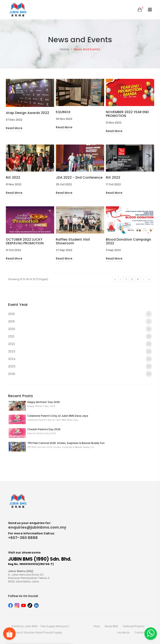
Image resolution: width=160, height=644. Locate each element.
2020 (80, 329)
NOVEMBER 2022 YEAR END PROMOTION (127, 114)
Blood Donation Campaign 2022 (128, 241)
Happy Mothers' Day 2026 (44, 402)
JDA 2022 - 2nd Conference (79, 178)
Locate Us (123, 632)
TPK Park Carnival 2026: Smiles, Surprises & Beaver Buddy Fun (66, 443)
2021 (80, 336)
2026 (80, 374)
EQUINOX (63, 112)
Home (65, 49)
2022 (80, 344)
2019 (80, 321)
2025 (80, 366)
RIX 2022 (13, 178)
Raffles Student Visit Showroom (73, 241)
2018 (80, 314)
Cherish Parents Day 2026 (44, 429)
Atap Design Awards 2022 (27, 113)
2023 (80, 351)
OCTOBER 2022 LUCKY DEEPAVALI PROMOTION (25, 241)
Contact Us (142, 632)
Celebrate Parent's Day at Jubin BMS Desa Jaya (58, 416)
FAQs (97, 626)
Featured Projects (134, 626)
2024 (80, 359)
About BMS (111, 626)
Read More (14, 128)
